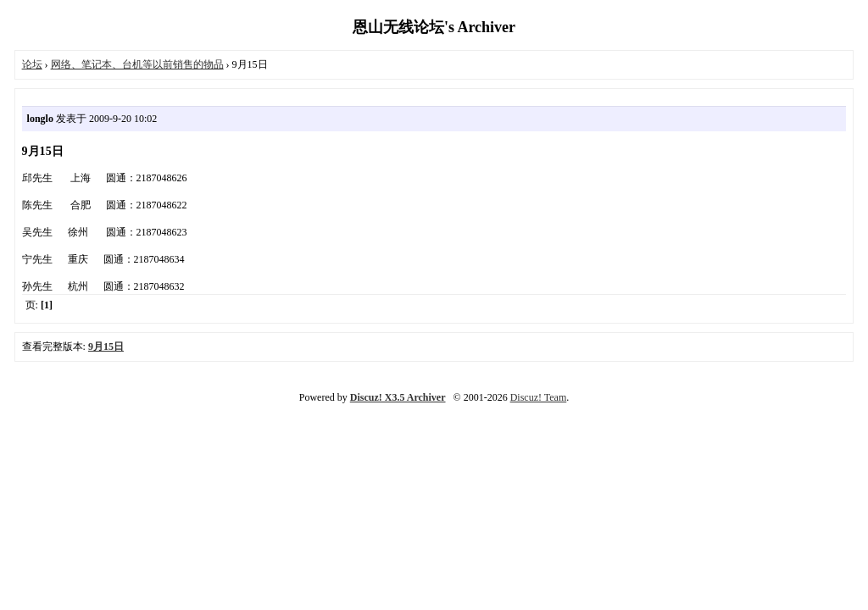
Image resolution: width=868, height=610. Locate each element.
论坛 (32, 64)
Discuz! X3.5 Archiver (398, 397)
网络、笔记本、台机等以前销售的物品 (137, 64)
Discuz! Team (539, 397)
